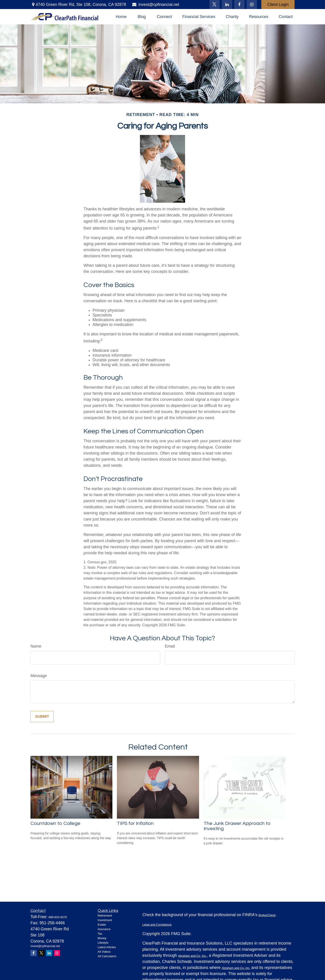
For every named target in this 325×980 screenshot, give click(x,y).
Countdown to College (55, 823)
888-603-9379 (58, 917)
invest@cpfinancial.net (155, 5)
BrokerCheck (267, 915)
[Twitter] (215, 5)
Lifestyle (103, 943)
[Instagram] (57, 953)
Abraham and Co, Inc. (192, 956)
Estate (102, 925)
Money (102, 938)
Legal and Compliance (157, 925)
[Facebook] (239, 5)
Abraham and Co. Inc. (236, 968)
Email (170, 646)
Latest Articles (107, 947)
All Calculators (107, 956)
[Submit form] (42, 717)
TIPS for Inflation (135, 823)
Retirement (105, 916)
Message (39, 676)
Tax (100, 934)
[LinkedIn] (227, 5)
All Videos (104, 952)
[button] (121, 17)
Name (36, 646)
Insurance (104, 929)
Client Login (278, 5)
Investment (105, 920)
